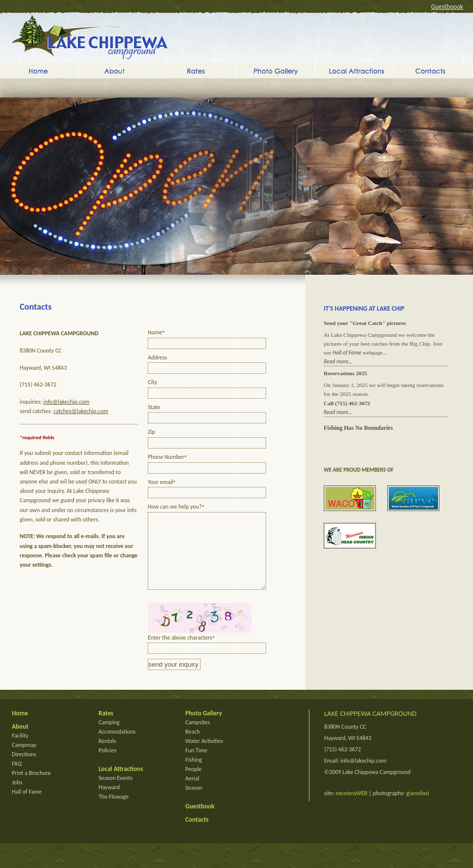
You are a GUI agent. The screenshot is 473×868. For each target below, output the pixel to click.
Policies (107, 765)
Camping (109, 737)
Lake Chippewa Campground (90, 37)
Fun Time (196, 765)
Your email (162, 482)
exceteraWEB (351, 808)
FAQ (17, 778)
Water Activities (204, 756)
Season (194, 803)
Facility (20, 750)
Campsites (198, 737)
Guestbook (200, 821)
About (118, 70)
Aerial (192, 793)
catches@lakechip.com (81, 411)
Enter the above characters (181, 652)
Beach (193, 746)
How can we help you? (176, 507)
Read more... (338, 361)
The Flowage (114, 811)
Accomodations (117, 746)
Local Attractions (354, 70)
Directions (24, 769)
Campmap (24, 760)
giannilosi (418, 808)
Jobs (17, 797)
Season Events (116, 793)
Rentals (107, 756)
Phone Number (167, 457)
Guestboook (447, 7)
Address (157, 357)
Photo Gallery (275, 70)
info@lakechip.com (66, 402)
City (152, 382)
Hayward (109, 802)
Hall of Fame (347, 353)
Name (156, 332)
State (154, 407)
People (193, 784)
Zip (152, 432)
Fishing (194, 774)
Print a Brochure (31, 788)
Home (39, 70)
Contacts (433, 70)
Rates (197, 70)
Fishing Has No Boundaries (358, 428)
